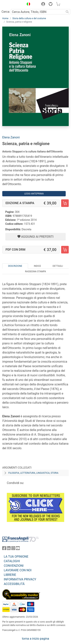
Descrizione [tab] (15, 266)
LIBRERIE (10, 575)
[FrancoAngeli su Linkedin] (9, 549)
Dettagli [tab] (58, 266)
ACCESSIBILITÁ (14, 584)
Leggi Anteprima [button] (34, 194)
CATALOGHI (12, 561)
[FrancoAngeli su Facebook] (4, 549)
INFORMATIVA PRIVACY (20, 579)
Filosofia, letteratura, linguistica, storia (33, 473)
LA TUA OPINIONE (16, 557)
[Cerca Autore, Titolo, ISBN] (37, 12)
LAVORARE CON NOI (18, 570)
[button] (27, 5)
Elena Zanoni (11, 137)
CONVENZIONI (14, 566)
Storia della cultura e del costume (29, 18)
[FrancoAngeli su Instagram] (13, 549)
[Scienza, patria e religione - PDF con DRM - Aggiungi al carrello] (65, 250)
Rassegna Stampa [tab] (35, 271)
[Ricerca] (67, 12)
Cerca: (6, 12)
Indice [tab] (37, 266)
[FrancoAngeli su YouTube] (18, 549)
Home (5, 18)
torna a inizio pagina (35, 639)
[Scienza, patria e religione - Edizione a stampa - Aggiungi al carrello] (65, 203)
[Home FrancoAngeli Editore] (12, 5)
